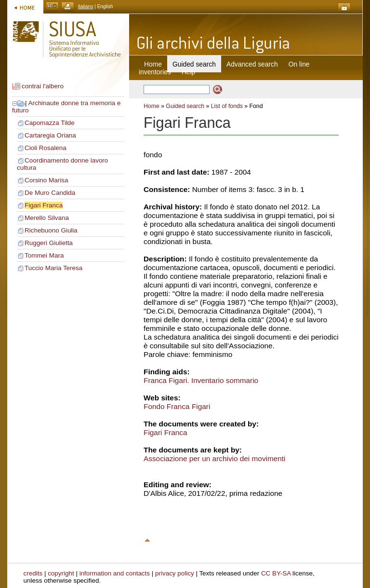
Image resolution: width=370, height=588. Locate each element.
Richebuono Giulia (51, 230)
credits (33, 573)
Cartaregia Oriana (50, 135)
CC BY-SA (276, 573)
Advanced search (252, 64)
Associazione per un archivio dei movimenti (215, 458)
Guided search (185, 106)
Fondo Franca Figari (177, 406)
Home (153, 64)
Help (188, 72)
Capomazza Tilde (50, 123)
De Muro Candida (50, 193)
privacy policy (175, 573)
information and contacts (115, 573)
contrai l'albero (43, 86)
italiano (86, 7)
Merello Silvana (47, 218)
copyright (61, 573)
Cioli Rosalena (46, 148)
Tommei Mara (44, 255)
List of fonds (227, 106)
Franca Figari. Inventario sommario (201, 380)
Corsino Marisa (46, 180)
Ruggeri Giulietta (49, 243)
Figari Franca (44, 205)
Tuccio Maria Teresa (53, 268)
